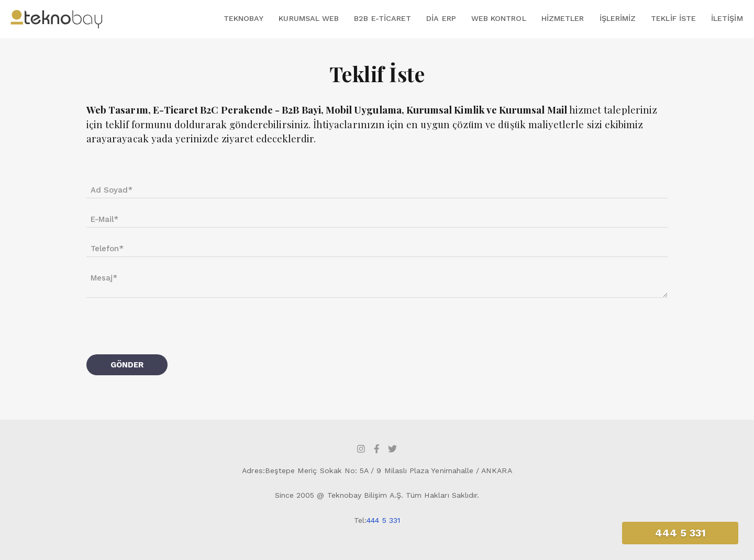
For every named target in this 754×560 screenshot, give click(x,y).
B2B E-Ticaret (382, 18)
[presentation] (166, 326)
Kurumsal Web (309, 18)
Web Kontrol (499, 18)
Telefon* (107, 249)
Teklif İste (673, 18)
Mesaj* (104, 278)
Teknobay (243, 18)
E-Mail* (104, 219)
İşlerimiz (618, 18)
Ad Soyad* (112, 190)
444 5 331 (383, 520)
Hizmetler (563, 18)
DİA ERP (441, 18)
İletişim (727, 18)
